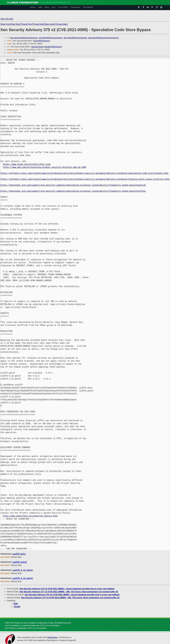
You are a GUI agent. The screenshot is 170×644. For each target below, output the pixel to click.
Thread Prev (26, 24)
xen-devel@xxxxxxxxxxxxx (51, 38)
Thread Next (38, 24)
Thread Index (61, 24)
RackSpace (52, 637)
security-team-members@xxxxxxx (46, 47)
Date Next (15, 24)
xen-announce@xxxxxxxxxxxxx (24, 38)
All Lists (9, 19)
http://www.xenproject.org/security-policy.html (30, 516)
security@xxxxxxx (42, 41)
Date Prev (5, 24)
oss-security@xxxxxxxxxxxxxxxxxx (103, 38)
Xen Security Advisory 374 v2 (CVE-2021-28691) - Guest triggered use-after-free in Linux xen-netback (67, 588)
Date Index (50, 24)
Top (2, 19)
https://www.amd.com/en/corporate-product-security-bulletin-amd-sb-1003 (44, 167)
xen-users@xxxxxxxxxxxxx (75, 38)
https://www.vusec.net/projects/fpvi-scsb (27, 164)
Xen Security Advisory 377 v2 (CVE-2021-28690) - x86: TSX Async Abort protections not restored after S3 (69, 591)
